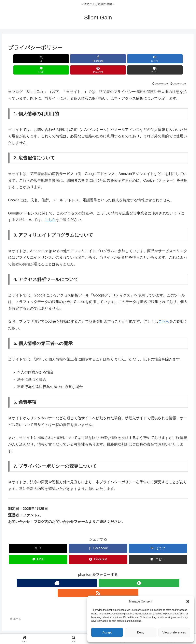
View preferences (174, 632)
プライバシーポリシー (80, 631)
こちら (50, 209)
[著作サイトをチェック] (89, 572)
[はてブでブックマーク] (83, 59)
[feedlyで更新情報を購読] (98, 572)
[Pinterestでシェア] (143, 59)
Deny (141, 632)
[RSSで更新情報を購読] (107, 572)
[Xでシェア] (23, 59)
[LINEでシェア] (113, 59)
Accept (107, 632)
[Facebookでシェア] (53, 59)
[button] (188, 601)
